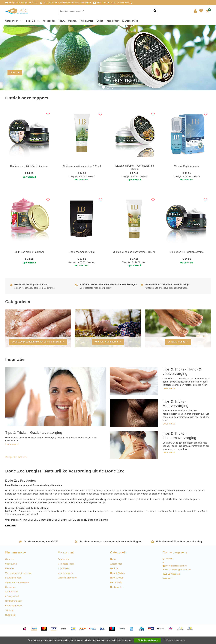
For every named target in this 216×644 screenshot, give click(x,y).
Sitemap (9, 610)
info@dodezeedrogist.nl (175, 566)
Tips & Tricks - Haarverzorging (176, 403)
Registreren (64, 559)
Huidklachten (117, 587)
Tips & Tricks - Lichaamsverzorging (179, 436)
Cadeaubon (11, 564)
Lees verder (12, 444)
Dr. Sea (77, 520)
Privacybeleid (12, 596)
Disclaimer (10, 587)
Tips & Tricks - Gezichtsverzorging (34, 433)
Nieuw (113, 559)
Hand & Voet (117, 578)
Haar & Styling (117, 573)
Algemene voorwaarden (17, 582)
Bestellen (10, 568)
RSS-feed (10, 615)
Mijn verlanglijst (66, 573)
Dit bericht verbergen (148, 640)
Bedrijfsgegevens (14, 606)
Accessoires (116, 564)
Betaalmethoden (13, 578)
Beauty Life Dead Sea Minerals (55, 520)
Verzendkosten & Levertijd (18, 573)
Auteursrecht (12, 592)
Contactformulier (13, 601)
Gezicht (114, 568)
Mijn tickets (63, 568)
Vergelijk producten (67, 578)
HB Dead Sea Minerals (96, 520)
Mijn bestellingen (66, 564)
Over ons (10, 559)
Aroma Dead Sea (29, 520)
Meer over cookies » (176, 640)
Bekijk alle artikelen (16, 457)
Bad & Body (116, 582)
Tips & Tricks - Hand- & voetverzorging (182, 371)
